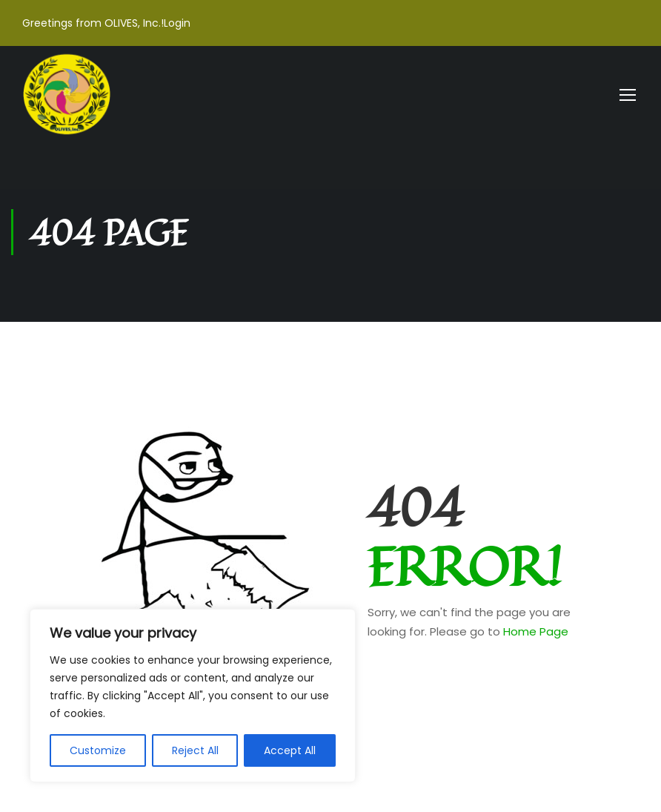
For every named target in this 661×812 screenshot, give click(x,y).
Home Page (536, 631)
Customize (98, 750)
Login (177, 23)
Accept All (290, 750)
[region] (193, 696)
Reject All (195, 750)
